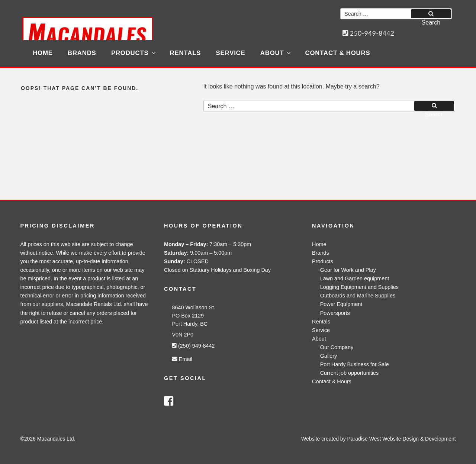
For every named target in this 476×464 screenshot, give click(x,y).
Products (134, 53)
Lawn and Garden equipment (355, 278)
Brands (82, 53)
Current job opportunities (350, 373)
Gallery (329, 356)
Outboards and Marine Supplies (358, 296)
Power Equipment (341, 304)
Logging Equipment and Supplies (359, 287)
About (276, 53)
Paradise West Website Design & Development (402, 439)
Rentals (186, 53)
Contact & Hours (338, 53)
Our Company (337, 347)
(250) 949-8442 (193, 346)
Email (182, 359)
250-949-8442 (369, 33)
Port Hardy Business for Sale (355, 364)
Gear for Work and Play (348, 270)
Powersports (335, 313)
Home (43, 53)
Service (231, 53)
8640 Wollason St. (194, 307)
